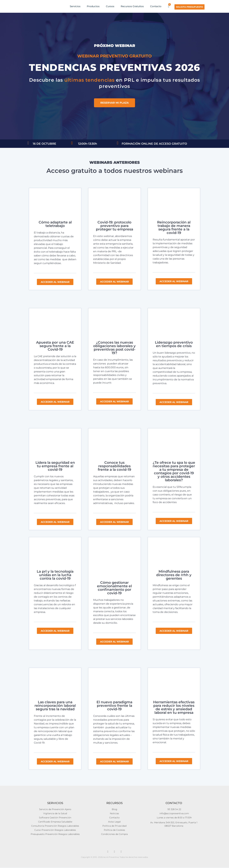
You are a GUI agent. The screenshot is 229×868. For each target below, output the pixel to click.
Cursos (110, 6)
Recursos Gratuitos (132, 6)
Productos (93, 6)
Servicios (75, 6)
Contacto (156, 6)
